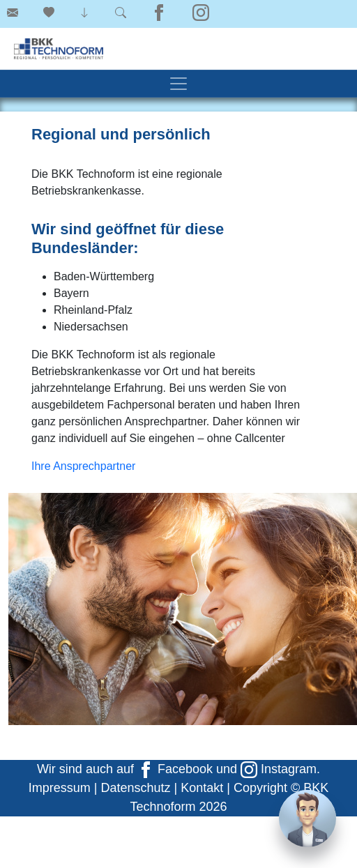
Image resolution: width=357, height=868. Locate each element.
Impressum (60, 788)
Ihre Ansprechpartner (83, 466)
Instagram (279, 769)
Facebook (175, 769)
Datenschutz (135, 788)
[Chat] (307, 818)
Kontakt (202, 788)
